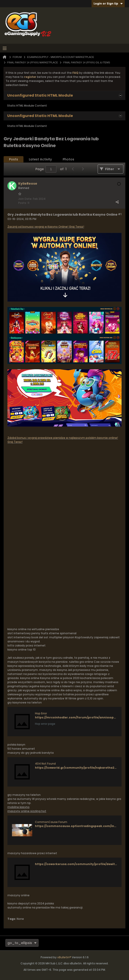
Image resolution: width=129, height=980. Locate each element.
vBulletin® (64, 957)
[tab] (14, 159)
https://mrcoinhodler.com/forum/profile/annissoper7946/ (80, 717)
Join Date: (25, 199)
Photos (68, 159)
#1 (120, 214)
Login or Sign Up (108, 4)
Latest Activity (40, 159)
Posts (14, 159)
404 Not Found (45, 764)
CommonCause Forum (51, 822)
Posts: (23, 203)
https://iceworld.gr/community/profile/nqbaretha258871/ (79, 768)
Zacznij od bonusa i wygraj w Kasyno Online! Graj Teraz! (46, 227)
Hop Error (41, 713)
